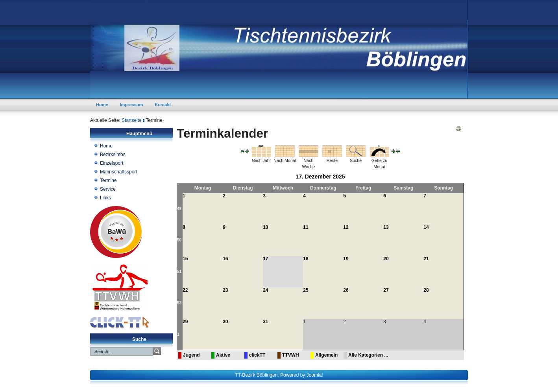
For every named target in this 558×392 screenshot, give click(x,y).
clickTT (257, 355)
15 (185, 259)
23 (225, 290)
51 (179, 271)
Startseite (132, 120)
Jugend (191, 355)
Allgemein (326, 355)
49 (179, 209)
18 (306, 259)
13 (386, 227)
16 (225, 259)
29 (185, 322)
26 (346, 290)
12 (346, 227)
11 (306, 227)
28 (426, 290)
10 (265, 227)
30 (225, 322)
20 (386, 259)
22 (185, 290)
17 (265, 259)
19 (346, 259)
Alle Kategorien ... (368, 355)
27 (386, 290)
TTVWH (291, 355)
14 (426, 227)
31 (265, 322)
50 (179, 240)
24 (265, 290)
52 (179, 303)
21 (426, 259)
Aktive (223, 355)
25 (306, 290)
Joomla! (315, 375)
